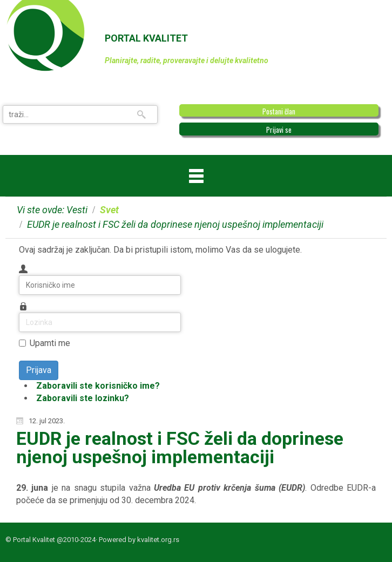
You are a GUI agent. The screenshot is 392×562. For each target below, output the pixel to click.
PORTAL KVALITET (146, 38)
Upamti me (50, 343)
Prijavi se (279, 130)
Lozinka (19, 313)
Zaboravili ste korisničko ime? (98, 386)
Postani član (279, 111)
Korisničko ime (19, 276)
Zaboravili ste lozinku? (83, 398)
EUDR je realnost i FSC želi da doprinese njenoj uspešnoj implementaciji (180, 448)
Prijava (39, 370)
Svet (109, 210)
